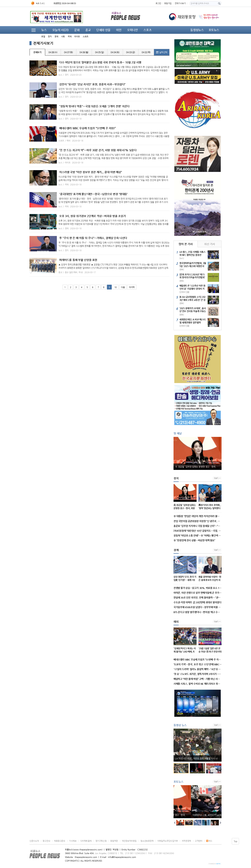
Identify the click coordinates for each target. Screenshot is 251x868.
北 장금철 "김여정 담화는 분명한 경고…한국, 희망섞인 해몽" (198, 467)
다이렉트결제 (86, 841)
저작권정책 (186, 841)
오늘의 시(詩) (61, 30)
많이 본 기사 (186, 244)
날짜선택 (162, 52)
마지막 (132, 287)
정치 (50, 36)
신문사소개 (34, 841)
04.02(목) (146, 52)
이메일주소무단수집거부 (168, 841)
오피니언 (132, 30)
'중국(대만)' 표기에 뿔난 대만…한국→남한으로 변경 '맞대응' (93, 194)
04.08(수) (53, 52)
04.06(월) (84, 52)
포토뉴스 (214, 30)
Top (235, 841)
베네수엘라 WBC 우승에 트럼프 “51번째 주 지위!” (87, 128)
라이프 (77, 36)
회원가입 (168, 3)
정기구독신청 (101, 841)
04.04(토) (115, 52)
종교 (88, 30)
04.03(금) (131, 52)
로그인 (158, 3)
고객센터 (198, 841)
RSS (209, 841)
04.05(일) (100, 52)
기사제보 (73, 841)
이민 (119, 30)
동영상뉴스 (197, 30)
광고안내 (46, 841)
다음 (123, 287)
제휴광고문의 (60, 841)
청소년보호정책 (147, 841)
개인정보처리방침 (129, 841)
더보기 (216, 478)
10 (115, 287)
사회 (63, 36)
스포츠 (86, 36)
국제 (70, 36)
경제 (56, 36)
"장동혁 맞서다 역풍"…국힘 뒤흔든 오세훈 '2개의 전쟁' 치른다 (94, 106)
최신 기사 (209, 244)
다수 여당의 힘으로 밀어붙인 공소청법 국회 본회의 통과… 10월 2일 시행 (100, 62)
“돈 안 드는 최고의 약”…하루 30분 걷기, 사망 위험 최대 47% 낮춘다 (98, 150)
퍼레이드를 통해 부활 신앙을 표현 (78, 260)
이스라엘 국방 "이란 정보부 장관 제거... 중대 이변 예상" (91, 172)
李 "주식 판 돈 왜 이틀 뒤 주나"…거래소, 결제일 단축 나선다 (93, 238)
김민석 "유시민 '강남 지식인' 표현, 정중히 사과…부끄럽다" (92, 84)
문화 (77, 30)
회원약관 (114, 841)
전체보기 (37, 52)
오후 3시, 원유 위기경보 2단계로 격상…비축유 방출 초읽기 (92, 216)
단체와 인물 (103, 30)
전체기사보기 (180, 3)
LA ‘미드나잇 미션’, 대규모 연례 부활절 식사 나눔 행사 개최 (198, 758)
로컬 (43, 36)
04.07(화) (69, 52)
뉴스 (44, 30)
